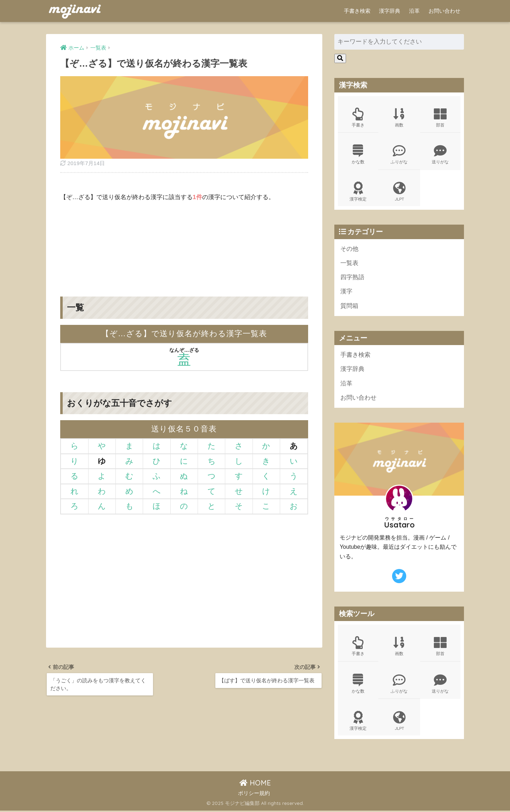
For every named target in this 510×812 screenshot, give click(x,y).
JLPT (399, 192)
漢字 (346, 292)
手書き (358, 118)
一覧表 (349, 264)
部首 (440, 118)
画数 (399, 118)
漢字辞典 (390, 11)
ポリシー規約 (254, 795)
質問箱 (349, 307)
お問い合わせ (444, 11)
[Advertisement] (184, 244)
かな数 (358, 155)
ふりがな (399, 155)
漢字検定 (358, 192)
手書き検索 (357, 11)
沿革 (414, 11)
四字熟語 (352, 278)
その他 (349, 249)
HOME (255, 784)
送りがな (440, 155)
